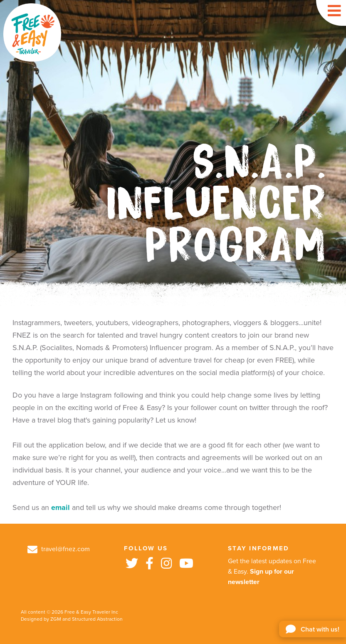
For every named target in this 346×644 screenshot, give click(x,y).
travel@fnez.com (59, 549)
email (61, 507)
